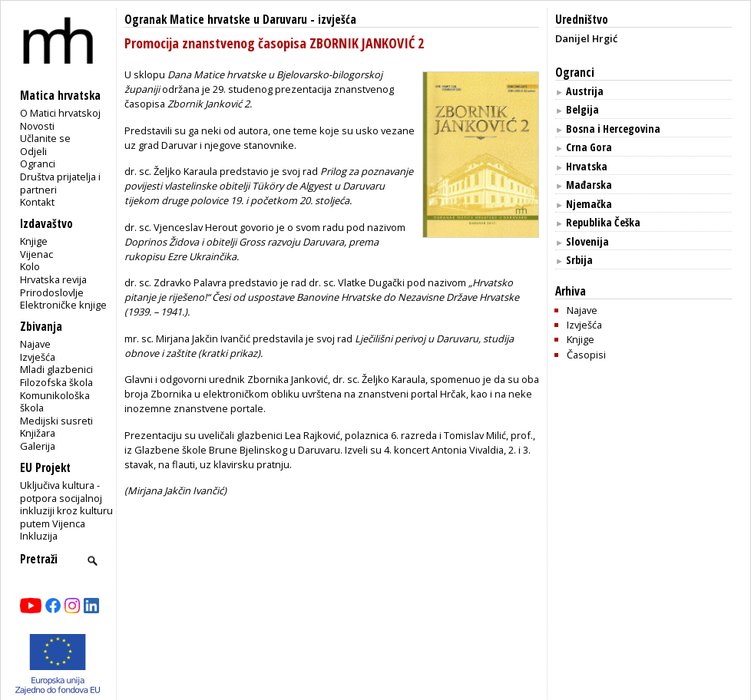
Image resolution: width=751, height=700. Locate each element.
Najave (35, 344)
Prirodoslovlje (52, 292)
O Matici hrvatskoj (60, 113)
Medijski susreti (56, 421)
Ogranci (38, 163)
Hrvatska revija (53, 279)
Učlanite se (45, 138)
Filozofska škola (56, 382)
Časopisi (586, 355)
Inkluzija (39, 536)
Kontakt (37, 202)
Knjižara (38, 433)
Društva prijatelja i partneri (60, 183)
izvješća (337, 20)
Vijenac (36, 254)
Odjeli (33, 151)
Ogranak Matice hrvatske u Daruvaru (216, 20)
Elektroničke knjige (63, 305)
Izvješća (38, 357)
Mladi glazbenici (56, 369)
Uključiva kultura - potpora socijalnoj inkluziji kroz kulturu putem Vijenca (66, 504)
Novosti (37, 126)
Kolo (30, 266)
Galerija (38, 446)
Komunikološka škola (55, 402)
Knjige (34, 241)
